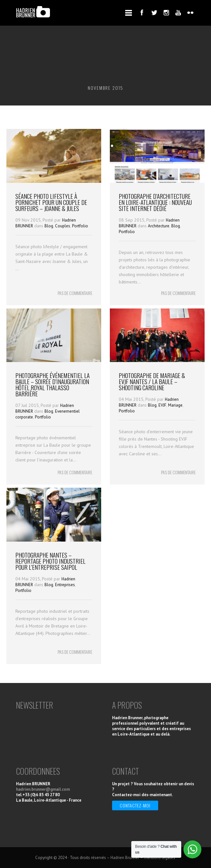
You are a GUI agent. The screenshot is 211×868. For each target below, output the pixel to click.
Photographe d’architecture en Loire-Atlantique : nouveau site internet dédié (155, 202)
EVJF (162, 405)
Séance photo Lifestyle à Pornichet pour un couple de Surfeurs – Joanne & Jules (51, 202)
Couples (63, 226)
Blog (49, 226)
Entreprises (65, 585)
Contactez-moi (135, 805)
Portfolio (80, 226)
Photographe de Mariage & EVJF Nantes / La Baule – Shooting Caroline (152, 381)
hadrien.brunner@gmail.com (43, 789)
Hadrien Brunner (125, 858)
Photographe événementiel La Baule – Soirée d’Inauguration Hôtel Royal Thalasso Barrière (53, 384)
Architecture (159, 226)
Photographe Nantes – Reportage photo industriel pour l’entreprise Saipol (50, 561)
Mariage (175, 405)
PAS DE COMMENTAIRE (75, 293)
